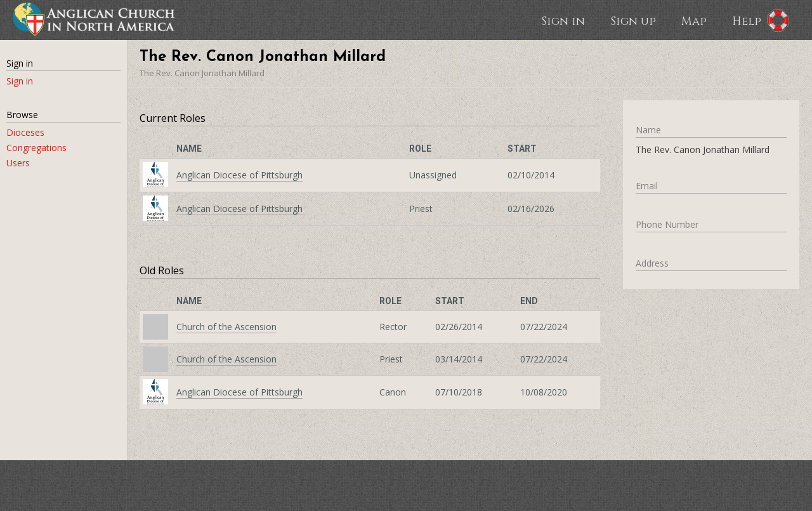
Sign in (563, 20)
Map (694, 20)
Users (18, 163)
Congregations (36, 148)
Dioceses (25, 132)
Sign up (633, 20)
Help (747, 20)
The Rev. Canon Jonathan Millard (202, 73)
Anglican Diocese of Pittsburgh (239, 175)
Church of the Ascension (226, 327)
